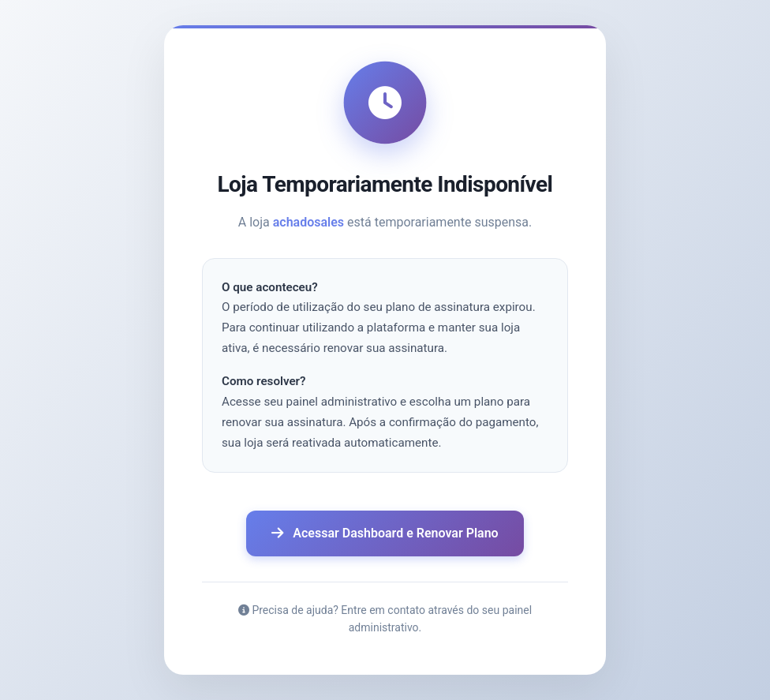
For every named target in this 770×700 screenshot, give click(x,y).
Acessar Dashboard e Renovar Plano (385, 533)
